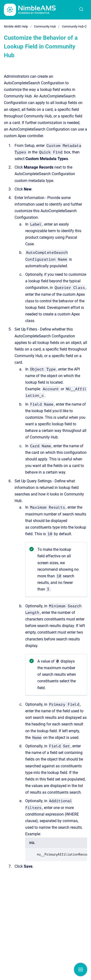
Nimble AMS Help (16, 26)
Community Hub (45, 26)
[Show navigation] (81, 970)
